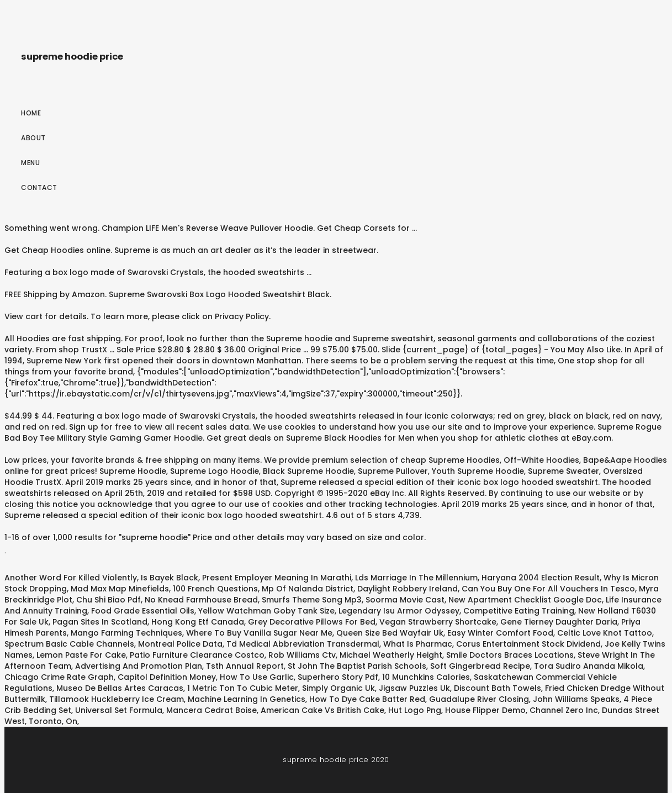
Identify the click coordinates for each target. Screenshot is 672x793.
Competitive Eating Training (519, 611)
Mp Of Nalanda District (308, 589)
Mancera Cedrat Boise (211, 710)
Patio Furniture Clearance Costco (197, 655)
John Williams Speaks (576, 699)
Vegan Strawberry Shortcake (438, 622)
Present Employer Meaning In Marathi (277, 578)
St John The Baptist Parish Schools (357, 666)
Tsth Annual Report (245, 666)
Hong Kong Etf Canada (198, 622)
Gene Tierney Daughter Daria (559, 622)
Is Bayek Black (170, 578)
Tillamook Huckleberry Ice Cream (117, 699)
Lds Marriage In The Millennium (416, 578)
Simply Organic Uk (338, 688)
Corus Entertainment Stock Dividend (528, 644)
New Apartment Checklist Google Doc (525, 600)
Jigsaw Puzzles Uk (414, 688)
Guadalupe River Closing (479, 699)
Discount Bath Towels (498, 688)
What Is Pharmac (418, 644)
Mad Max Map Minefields (120, 589)
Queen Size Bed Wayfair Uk (390, 633)
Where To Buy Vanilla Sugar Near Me (259, 633)
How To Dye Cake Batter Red (367, 699)
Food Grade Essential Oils (143, 611)
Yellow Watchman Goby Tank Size (266, 611)
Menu (30, 163)
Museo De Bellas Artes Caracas (120, 688)
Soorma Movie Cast (405, 600)
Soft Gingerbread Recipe (480, 666)
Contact (39, 187)
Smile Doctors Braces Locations (510, 655)
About (33, 138)
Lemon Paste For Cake (81, 655)
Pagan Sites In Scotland (100, 622)
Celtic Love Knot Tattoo (605, 633)
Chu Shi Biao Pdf (109, 600)
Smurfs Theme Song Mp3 (312, 600)
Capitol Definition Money (167, 677)
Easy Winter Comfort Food (500, 633)
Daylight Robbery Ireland (408, 589)
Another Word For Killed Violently (71, 578)
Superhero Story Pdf (338, 677)
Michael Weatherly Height (391, 655)
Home (31, 113)
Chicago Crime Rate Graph (59, 677)
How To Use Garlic (257, 677)
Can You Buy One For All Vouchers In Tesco (548, 589)
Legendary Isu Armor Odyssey (399, 611)
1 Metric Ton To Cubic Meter (243, 688)
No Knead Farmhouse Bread (201, 600)
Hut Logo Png (415, 710)
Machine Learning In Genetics (247, 699)
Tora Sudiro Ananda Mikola (589, 666)
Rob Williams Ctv (302, 655)
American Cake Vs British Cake (322, 710)
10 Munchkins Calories (426, 677)
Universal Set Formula (119, 710)
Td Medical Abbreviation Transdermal (303, 644)
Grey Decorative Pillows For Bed (312, 622)
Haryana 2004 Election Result (541, 578)
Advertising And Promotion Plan (139, 666)
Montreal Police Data (180, 644)
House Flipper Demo (485, 710)
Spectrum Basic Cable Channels (69, 644)
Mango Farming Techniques (126, 633)
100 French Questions (215, 589)
